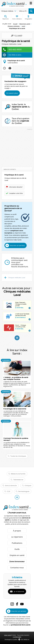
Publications (17, 543)
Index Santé (8, 635)
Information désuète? (16, 187)
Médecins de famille (18, 474)
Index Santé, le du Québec (21, 107)
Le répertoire (17, 537)
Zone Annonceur (17, 561)
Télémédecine (18, 480)
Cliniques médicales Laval (17, 278)
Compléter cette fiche (16, 193)
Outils (17, 549)
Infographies (28, 17)
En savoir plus (12, 93)
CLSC (9, 491)
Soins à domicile (11, 485)
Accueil (15, 24)
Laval (23, 26)
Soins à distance (17, 17)
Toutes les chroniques (18, 456)
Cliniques (28, 485)
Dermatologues (24, 491)
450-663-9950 (15, 49)
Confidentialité (17, 637)
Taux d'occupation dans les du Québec (21, 121)
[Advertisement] (17, 148)
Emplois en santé (17, 555)
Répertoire (6, 17)
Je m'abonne (19, 591)
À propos (17, 531)
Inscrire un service (17, 245)
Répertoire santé (25, 24)
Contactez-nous (17, 568)
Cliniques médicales (14, 26)
